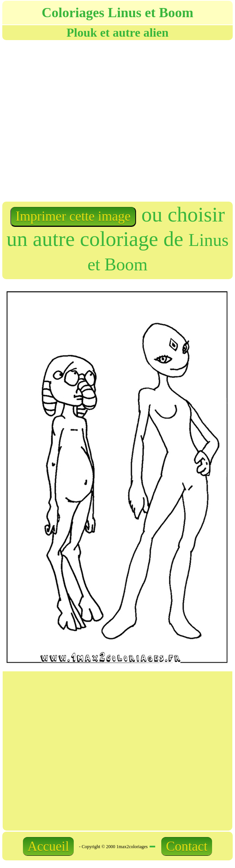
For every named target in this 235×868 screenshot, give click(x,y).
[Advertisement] (108, 120)
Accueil (48, 846)
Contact (187, 846)
